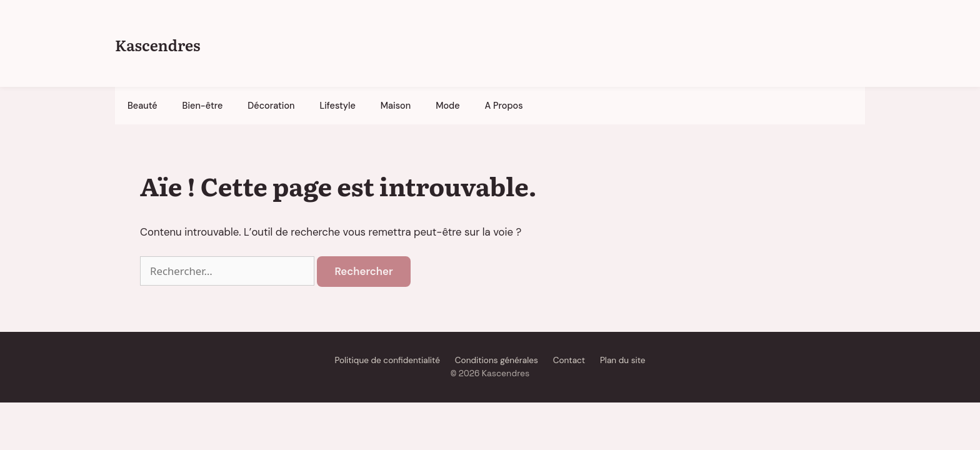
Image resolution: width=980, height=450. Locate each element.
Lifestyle (338, 106)
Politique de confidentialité (387, 360)
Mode (447, 106)
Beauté (142, 106)
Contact (569, 360)
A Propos (504, 106)
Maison (396, 106)
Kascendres (157, 45)
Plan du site (623, 360)
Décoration (271, 106)
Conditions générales (497, 360)
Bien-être (203, 106)
